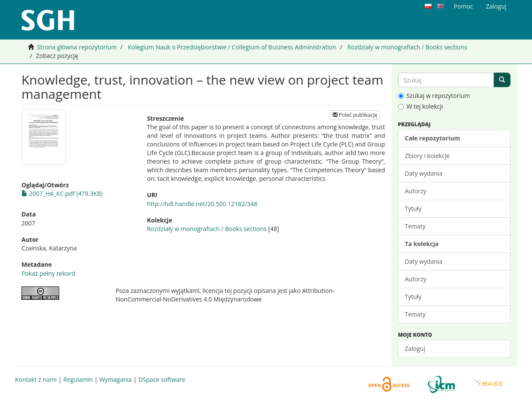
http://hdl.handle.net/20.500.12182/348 (202, 204)
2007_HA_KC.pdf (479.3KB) (62, 193)
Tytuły (413, 209)
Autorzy (416, 191)
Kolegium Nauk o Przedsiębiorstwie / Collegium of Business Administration (232, 47)
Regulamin (78, 379)
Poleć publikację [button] (355, 115)
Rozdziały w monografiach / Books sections (407, 47)
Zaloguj (415, 349)
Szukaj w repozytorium (434, 96)
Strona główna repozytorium (77, 47)
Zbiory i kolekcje (428, 156)
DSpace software (162, 379)
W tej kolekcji (421, 106)
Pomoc (464, 6)
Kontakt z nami (36, 379)
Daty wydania (424, 173)
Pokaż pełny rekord (48, 273)
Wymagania (115, 379)
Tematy (415, 226)
